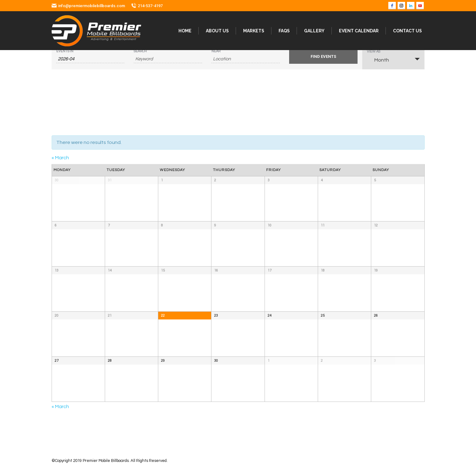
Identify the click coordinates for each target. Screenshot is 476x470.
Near (216, 51)
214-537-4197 (150, 6)
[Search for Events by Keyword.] (168, 59)
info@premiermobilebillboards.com (92, 6)
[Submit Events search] (323, 57)
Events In (65, 51)
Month (378, 60)
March (60, 158)
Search (140, 51)
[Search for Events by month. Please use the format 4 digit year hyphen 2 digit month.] (90, 59)
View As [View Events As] (374, 51)
